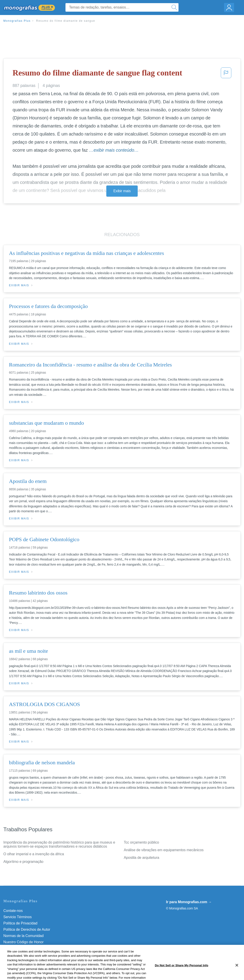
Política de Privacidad (20, 923)
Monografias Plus (17, 21)
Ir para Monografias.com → (189, 902)
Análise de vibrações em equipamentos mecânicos (164, 850)
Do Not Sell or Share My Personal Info (33, 948)
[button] (226, 74)
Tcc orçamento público (141, 842)
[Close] (237, 972)
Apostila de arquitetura (142, 858)
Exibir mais (122, 191)
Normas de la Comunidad (23, 936)
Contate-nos (13, 911)
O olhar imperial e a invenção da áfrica (34, 854)
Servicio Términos (17, 917)
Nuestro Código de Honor (23, 942)
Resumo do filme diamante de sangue (66, 21)
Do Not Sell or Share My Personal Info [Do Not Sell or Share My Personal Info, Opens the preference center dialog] (181, 972)
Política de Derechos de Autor (27, 929)
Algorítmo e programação (23, 862)
